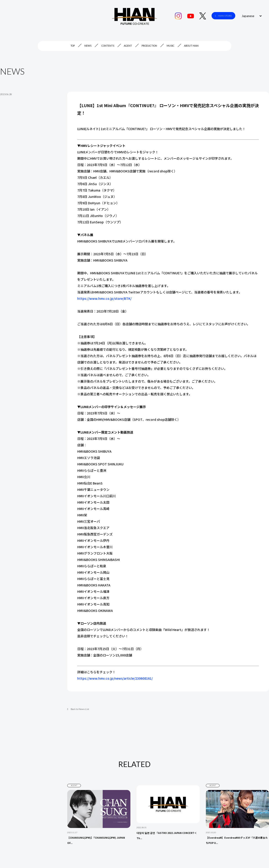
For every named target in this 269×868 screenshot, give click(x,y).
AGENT (128, 46)
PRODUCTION (149, 46)
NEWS (88, 46)
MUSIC (171, 46)
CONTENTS (108, 46)
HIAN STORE (223, 16)
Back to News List (78, 709)
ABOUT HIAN (191, 46)
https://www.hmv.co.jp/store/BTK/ (104, 298)
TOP (73, 46)
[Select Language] (251, 16)
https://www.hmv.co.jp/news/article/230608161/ (115, 678)
